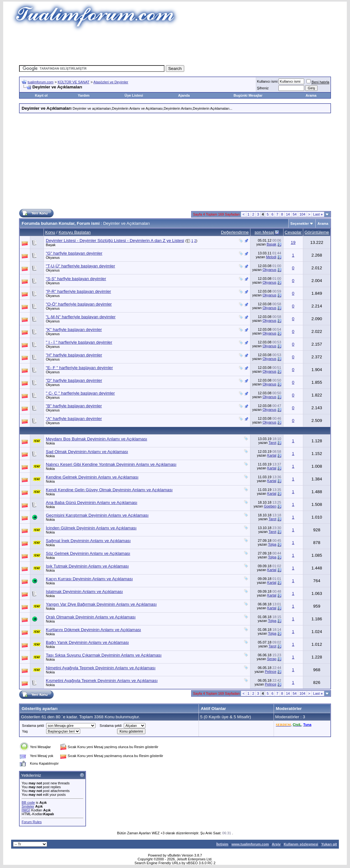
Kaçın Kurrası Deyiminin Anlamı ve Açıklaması (89, 579)
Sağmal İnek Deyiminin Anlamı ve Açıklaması (88, 541)
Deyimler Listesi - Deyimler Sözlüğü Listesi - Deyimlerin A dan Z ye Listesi (115, 241)
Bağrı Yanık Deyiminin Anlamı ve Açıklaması (87, 642)
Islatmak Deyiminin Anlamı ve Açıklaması (84, 592)
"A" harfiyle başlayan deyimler (74, 419)
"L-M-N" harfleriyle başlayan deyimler (81, 317)
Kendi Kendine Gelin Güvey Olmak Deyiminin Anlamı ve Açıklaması (109, 490)
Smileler (28, 806)
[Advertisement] (175, 46)
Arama (311, 95)
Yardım (84, 95)
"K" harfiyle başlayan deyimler (74, 330)
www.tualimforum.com (250, 844)
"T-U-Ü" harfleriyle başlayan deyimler (80, 266)
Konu (50, 232)
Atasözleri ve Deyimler (111, 82)
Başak (51, 245)
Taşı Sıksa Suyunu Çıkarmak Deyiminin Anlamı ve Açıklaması (104, 655)
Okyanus (53, 258)
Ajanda (184, 95)
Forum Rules (32, 822)
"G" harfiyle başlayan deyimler (74, 253)
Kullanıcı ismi (267, 81)
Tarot (272, 443)
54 (295, 214)
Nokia (50, 443)
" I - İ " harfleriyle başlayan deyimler (79, 342)
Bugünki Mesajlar (248, 95)
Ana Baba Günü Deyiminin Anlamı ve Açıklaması (91, 503)
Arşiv (276, 844)
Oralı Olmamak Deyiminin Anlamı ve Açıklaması (91, 617)
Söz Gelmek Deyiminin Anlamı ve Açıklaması (88, 553)
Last (318, 214)
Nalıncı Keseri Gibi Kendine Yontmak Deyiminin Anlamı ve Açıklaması (111, 464)
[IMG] (26, 810)
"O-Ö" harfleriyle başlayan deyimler (79, 304)
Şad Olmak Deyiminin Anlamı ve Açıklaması (87, 452)
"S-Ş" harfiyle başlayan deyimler (76, 279)
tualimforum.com (41, 82)
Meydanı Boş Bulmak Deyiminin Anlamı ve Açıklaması (97, 439)
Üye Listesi (134, 95)
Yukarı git (329, 844)
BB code (28, 803)
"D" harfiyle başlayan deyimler (74, 380)
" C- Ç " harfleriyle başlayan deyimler (80, 393)
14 (288, 214)
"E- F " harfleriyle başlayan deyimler (79, 368)
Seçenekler (300, 224)
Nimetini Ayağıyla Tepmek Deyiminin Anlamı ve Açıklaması (101, 668)
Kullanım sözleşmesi (301, 844)
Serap (272, 659)
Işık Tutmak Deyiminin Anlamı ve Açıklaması (87, 566)
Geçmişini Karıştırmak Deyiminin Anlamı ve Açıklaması (97, 515)
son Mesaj (264, 232)
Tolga (272, 544)
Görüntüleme (317, 232)
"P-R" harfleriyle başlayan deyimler (78, 291)
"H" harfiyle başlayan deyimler (74, 355)
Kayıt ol (41, 95)
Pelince (270, 672)
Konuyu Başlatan (75, 232)
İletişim (222, 844)
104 (302, 214)
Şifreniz (263, 88)
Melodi (271, 257)
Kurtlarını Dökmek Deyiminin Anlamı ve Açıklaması (93, 630)
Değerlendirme (235, 232)
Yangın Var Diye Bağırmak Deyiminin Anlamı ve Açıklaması (101, 604)
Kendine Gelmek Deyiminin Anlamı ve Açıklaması (92, 477)
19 (293, 242)
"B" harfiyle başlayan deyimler (74, 406)
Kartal (272, 455)
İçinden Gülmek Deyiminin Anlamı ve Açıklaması (91, 528)
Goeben (270, 506)
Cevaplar (293, 232)
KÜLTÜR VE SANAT (73, 82)
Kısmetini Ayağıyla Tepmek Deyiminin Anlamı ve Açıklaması (102, 681)
